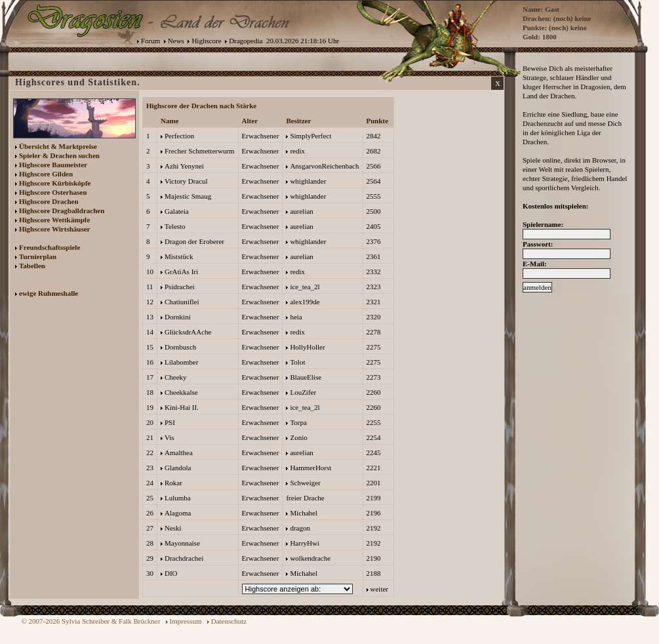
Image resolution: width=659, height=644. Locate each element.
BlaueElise (306, 377)
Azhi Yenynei (184, 166)
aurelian (301, 211)
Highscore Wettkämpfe (54, 220)
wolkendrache (310, 558)
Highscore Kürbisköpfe (55, 183)
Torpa (298, 422)
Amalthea (179, 453)
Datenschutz (229, 621)
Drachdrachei (184, 558)
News (176, 41)
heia (296, 317)
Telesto (175, 226)
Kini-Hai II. (182, 407)
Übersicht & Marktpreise (58, 146)
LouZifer (303, 392)
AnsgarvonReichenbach (324, 166)
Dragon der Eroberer (194, 241)
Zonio (298, 437)
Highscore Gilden (46, 174)
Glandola (178, 468)
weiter (379, 589)
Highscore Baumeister (53, 165)
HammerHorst (310, 468)
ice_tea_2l (305, 287)
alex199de (305, 302)
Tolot (297, 362)
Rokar (173, 483)
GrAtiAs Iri (181, 272)
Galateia (177, 211)
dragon (300, 528)
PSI (170, 422)
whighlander (308, 181)
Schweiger (305, 483)
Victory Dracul (186, 181)
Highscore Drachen (49, 201)
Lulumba (178, 498)
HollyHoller (307, 347)
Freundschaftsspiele (50, 247)
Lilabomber (181, 362)
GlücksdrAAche (188, 332)
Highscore (206, 41)
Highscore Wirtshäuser (54, 229)
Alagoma (178, 513)
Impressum (186, 621)
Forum (150, 41)
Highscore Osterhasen (53, 192)
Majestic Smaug (188, 196)
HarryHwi (305, 543)
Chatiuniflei (182, 302)
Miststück (179, 256)
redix (297, 151)
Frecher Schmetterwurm (200, 151)
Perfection (179, 136)
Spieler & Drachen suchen (59, 155)
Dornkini (178, 317)
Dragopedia (246, 41)
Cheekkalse (181, 392)
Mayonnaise (182, 543)
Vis (170, 437)
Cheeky (176, 377)
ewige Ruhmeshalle (49, 293)
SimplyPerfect (310, 136)
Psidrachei (180, 287)
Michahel (304, 513)
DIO (171, 573)
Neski (173, 528)
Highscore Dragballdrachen (62, 211)
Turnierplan (38, 256)
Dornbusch (180, 347)
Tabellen (32, 266)
